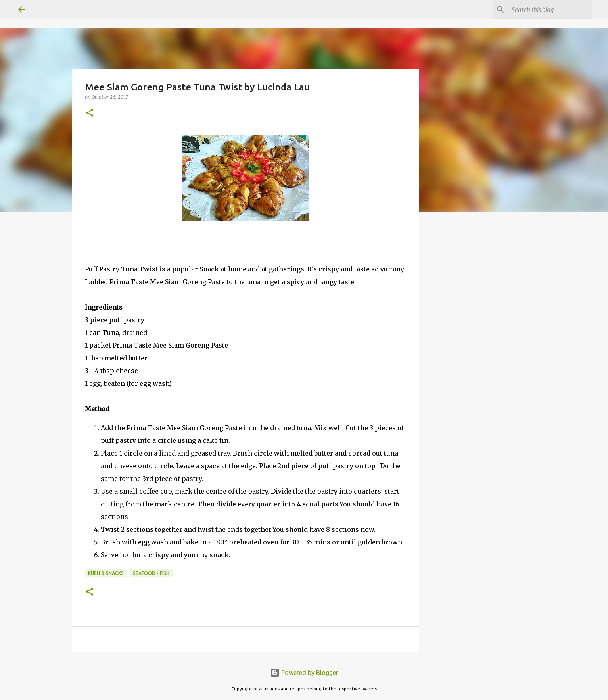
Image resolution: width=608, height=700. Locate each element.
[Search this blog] (550, 10)
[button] (90, 113)
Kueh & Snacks (106, 573)
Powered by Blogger (304, 673)
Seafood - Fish (151, 573)
